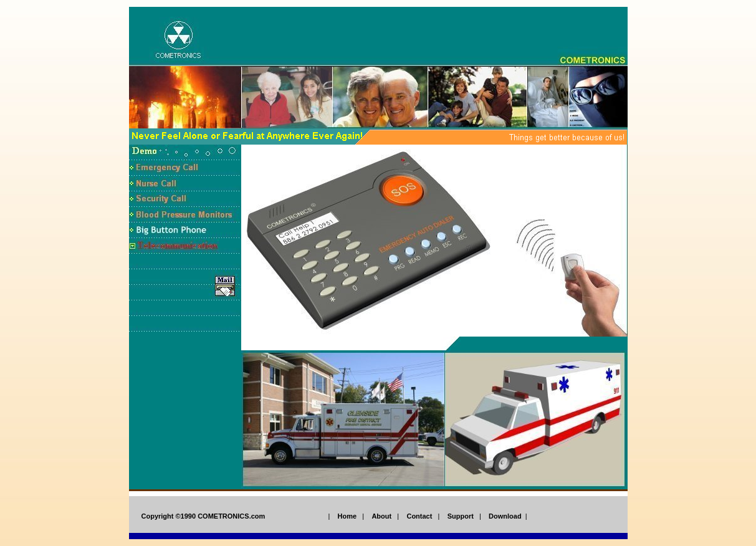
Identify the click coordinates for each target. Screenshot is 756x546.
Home (347, 516)
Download (505, 516)
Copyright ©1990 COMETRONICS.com (203, 516)
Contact (419, 516)
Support (461, 516)
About (381, 516)
